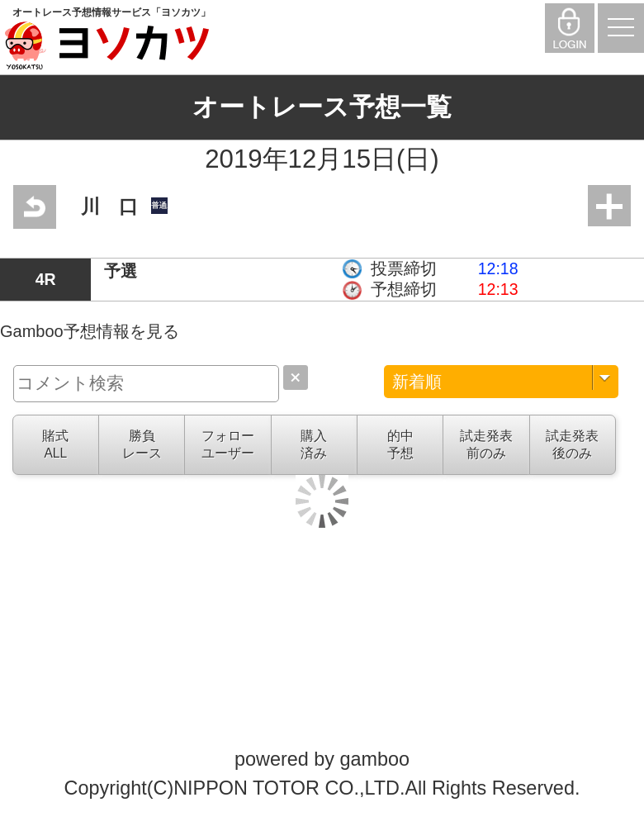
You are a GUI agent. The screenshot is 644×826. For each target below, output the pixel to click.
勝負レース (142, 444)
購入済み (314, 444)
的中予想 (400, 444)
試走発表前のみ (486, 444)
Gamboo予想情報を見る (90, 331)
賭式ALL (55, 444)
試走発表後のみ (572, 444)
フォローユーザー (228, 444)
